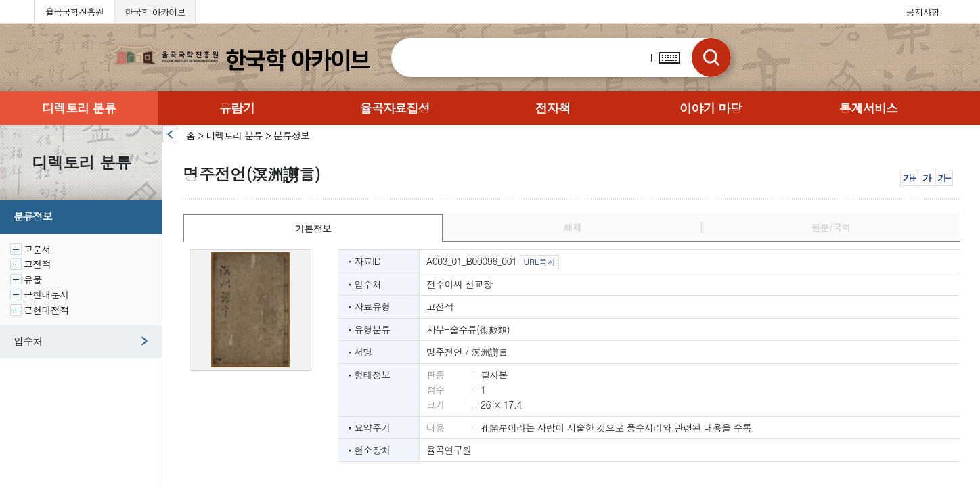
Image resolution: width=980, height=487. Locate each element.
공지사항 (923, 12)
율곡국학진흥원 (74, 12)
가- (944, 178)
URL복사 (539, 261)
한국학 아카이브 (155, 12)
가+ (909, 178)
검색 (711, 57)
